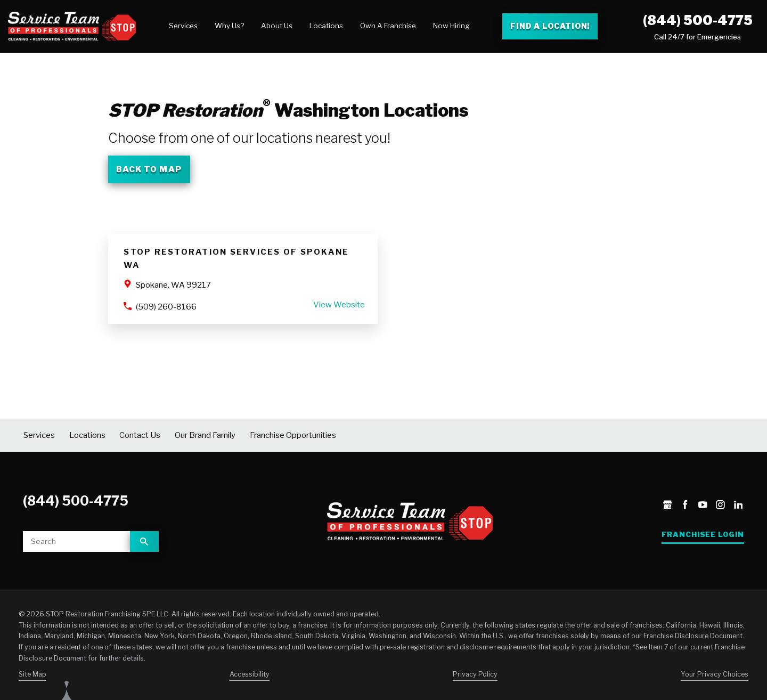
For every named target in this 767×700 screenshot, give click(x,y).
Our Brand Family (205, 435)
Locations (326, 26)
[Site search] (76, 542)
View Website (339, 305)
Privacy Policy (475, 674)
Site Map (32, 674)
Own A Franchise (388, 26)
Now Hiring (451, 26)
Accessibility (250, 674)
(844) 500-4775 (698, 20)
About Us (277, 26)
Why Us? (229, 26)
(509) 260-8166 (166, 307)
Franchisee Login (703, 534)
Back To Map (149, 169)
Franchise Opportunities (293, 435)
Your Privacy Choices (715, 674)
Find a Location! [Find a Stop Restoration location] (550, 26)
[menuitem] (183, 26)
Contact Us (140, 435)
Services (183, 26)
